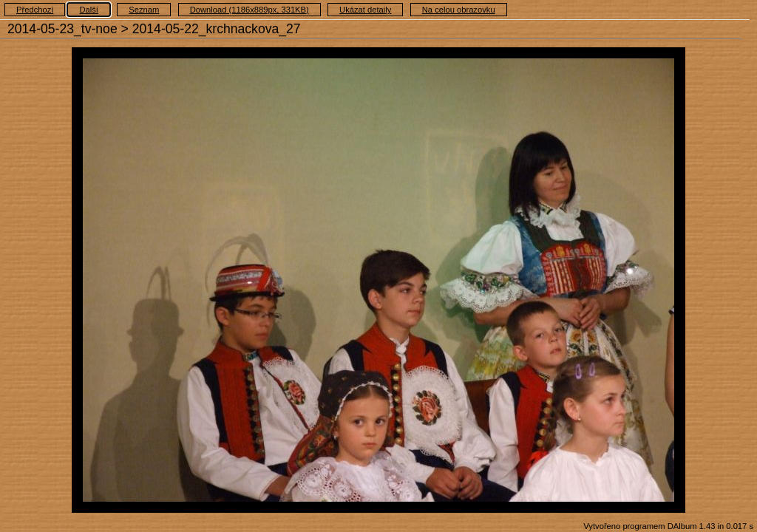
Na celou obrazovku (459, 10)
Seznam (144, 10)
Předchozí (35, 10)
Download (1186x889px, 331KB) (249, 10)
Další (89, 10)
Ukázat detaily (365, 10)
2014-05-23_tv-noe (62, 29)
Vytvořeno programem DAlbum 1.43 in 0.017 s (668, 526)
